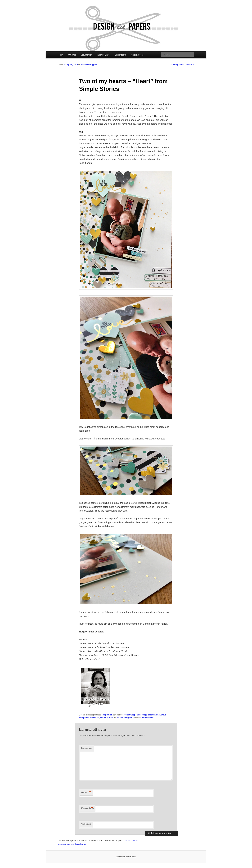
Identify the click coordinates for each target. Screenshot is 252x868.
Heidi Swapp (130, 715)
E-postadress (88, 808)
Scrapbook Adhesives (89, 718)
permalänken (148, 718)
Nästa (190, 65)
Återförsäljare (103, 55)
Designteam (120, 55)
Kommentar (87, 748)
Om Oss (72, 55)
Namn (86, 792)
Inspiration (107, 715)
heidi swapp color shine (147, 715)
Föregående (177, 65)
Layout (163, 715)
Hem (61, 55)
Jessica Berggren (89, 65)
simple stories (107, 718)
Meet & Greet (137, 55)
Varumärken (86, 55)
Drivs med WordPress (126, 857)
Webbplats (86, 824)
